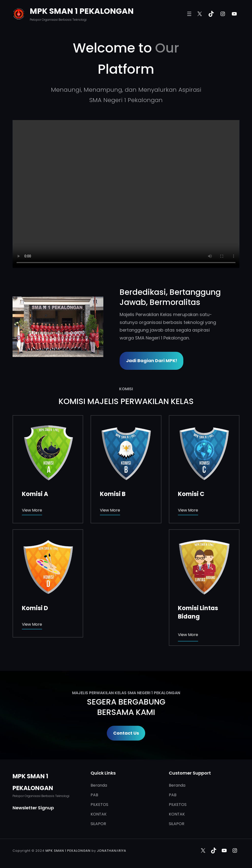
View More (32, 510)
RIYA (122, 851)
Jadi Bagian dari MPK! (152, 361)
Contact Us (126, 733)
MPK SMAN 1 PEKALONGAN (82, 11)
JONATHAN (107, 851)
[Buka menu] (189, 14)
